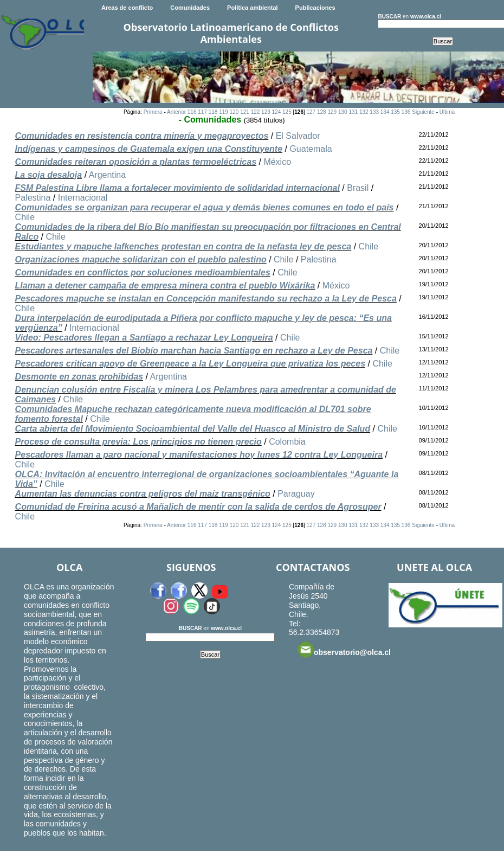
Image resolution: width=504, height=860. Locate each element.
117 (202, 112)
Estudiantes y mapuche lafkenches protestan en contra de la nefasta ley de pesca (183, 246)
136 (406, 112)
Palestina (33, 198)
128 (322, 112)
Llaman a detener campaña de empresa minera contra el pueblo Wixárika (165, 285)
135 (395, 112)
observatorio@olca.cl (344, 650)
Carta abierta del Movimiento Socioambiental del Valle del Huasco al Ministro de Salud (193, 429)
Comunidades (190, 8)
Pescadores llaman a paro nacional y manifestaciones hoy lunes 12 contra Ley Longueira (199, 455)
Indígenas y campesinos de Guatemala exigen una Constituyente (149, 149)
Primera (153, 112)
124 (277, 112)
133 (374, 112)
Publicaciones (315, 8)
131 (353, 112)
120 (234, 112)
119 (224, 112)
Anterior (176, 112)
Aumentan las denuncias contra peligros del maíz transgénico (143, 494)
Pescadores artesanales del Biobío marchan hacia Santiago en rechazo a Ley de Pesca (194, 351)
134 (385, 112)
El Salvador (298, 136)
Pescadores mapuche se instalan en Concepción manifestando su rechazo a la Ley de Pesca (206, 299)
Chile (25, 217)
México (277, 162)
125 (287, 112)
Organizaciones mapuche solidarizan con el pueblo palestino (141, 259)
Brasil (358, 188)
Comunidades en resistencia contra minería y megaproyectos (142, 136)
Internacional (83, 198)
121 (245, 112)
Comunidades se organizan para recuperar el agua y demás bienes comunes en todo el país (205, 207)
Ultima (447, 112)
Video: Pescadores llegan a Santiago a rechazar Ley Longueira (144, 338)
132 (364, 112)
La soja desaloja (49, 175)
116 (192, 112)
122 (256, 112)
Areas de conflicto (127, 8)
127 (311, 112)
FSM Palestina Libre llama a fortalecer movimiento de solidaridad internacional (177, 188)
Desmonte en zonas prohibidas (79, 377)
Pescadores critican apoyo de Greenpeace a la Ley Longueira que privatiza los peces (190, 364)
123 (266, 112)
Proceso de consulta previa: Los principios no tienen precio (138, 442)
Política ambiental (253, 8)
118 (213, 112)
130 (343, 112)
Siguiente (423, 112)
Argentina (108, 175)
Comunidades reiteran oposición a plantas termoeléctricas (136, 162)
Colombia (287, 442)
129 (332, 112)
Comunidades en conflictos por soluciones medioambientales (143, 272)
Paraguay (296, 494)
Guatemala (311, 149)
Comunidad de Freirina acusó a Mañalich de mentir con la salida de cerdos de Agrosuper (198, 507)
